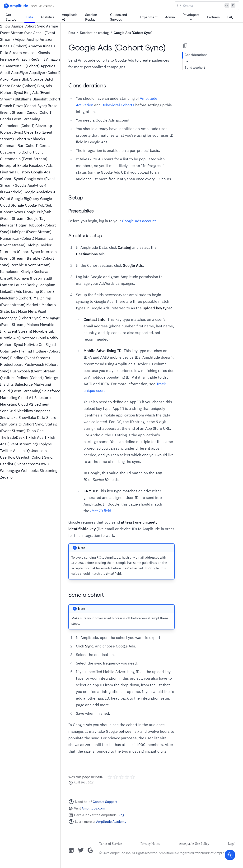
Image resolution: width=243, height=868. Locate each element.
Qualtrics (8, 378)
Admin (170, 17)
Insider (45, 245)
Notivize (31, 344)
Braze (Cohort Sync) (30, 106)
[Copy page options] (185, 46)
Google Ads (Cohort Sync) (133, 33)
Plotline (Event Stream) (30, 358)
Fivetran (7, 172)
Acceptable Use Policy (194, 844)
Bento (5, 86)
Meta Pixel (37, 311)
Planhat (26, 351)
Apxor (5, 79)
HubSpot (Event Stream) (31, 232)
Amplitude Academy (111, 822)
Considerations (196, 55)
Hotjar (21, 225)
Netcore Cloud (34, 338)
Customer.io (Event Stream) (24, 159)
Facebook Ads (41, 165)
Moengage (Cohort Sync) (21, 318)
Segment (42, 404)
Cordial (45, 145)
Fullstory (23, 172)
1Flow (5, 26)
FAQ (230, 17)
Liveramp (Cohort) (38, 291)
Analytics (47, 17)
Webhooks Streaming (39, 470)
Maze (23, 311)
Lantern (7, 285)
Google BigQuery (25, 199)
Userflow (8, 457)
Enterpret (8, 165)
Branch (6, 106)
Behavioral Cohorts (118, 105)
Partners (213, 17)
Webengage (10, 470)
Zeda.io (6, 477)
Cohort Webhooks (30, 139)
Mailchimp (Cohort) (16, 298)
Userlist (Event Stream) (20, 464)
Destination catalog (94, 33)
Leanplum (47, 285)
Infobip (32, 245)
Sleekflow (25, 411)
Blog (121, 815)
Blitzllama (23, 99)
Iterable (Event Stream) (30, 265)
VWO (45, 464)
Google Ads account (139, 221)
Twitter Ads (10, 451)
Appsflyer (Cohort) (45, 72)
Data (30, 17)
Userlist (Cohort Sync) (35, 457)
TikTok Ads (34, 437)
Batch (49, 79)
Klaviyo (27, 271)
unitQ (25, 451)
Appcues (48, 66)
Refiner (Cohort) (30, 378)
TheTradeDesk (12, 437)
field (101, 511)
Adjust (20, 39)
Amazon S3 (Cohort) (23, 66)
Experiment (149, 17)
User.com (39, 451)
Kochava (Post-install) (33, 278)
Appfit (5, 72)
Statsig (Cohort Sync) (26, 424)
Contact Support (105, 802)
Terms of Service (110, 844)
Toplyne (45, 444)
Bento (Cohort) (24, 86)
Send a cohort (195, 68)
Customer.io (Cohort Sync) (22, 152)
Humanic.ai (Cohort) (17, 238)
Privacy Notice (150, 844)
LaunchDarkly (26, 285)
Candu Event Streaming (20, 119)
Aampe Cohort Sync (28, 26)
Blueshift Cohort (46, 99)
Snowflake (9, 417)
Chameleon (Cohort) (17, 126)
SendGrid (8, 411)
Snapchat (42, 411)
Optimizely (9, 351)
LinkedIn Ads (11, 291)
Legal (232, 844)
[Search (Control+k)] (207, 6)
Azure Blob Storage (27, 79)
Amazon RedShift (30, 59)
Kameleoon (10, 271)
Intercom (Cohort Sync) (20, 252)
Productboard (12, 364)
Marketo (33, 305)
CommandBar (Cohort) (19, 145)
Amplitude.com (93, 808)
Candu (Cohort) (40, 112)
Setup (189, 61)
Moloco (33, 325)
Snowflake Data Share (37, 417)
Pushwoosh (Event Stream (33, 371)
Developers (191, 17)
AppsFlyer (20, 72)
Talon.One (35, 431)
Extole (23, 165)
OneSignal (47, 344)
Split (4, 424)
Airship (33, 39)
